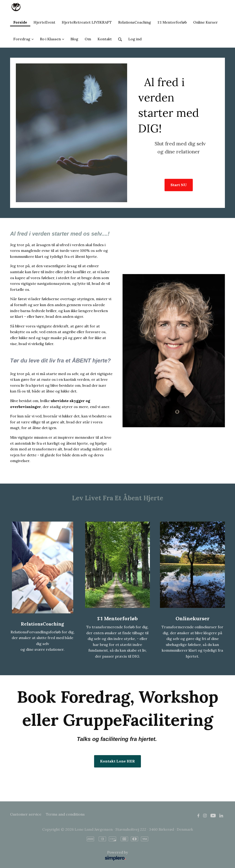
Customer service (26, 814)
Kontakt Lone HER (117, 761)
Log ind (135, 39)
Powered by (70, 856)
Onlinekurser (193, 618)
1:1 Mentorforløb (117, 618)
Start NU (179, 185)
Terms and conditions (65, 814)
